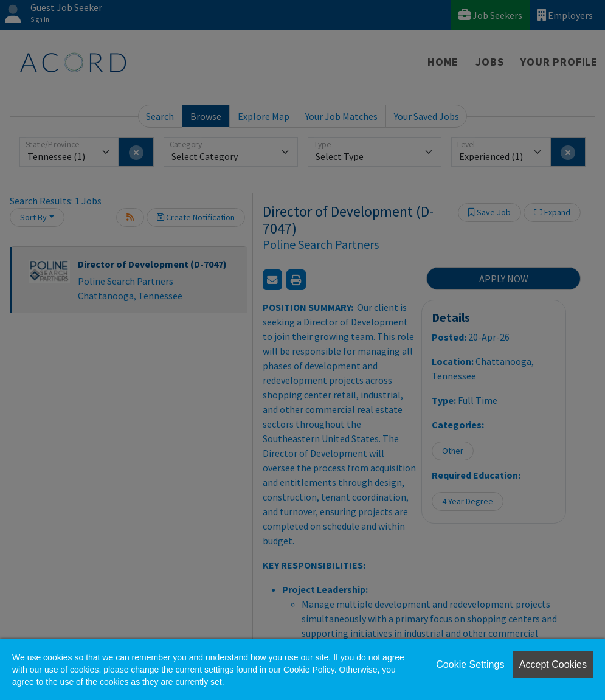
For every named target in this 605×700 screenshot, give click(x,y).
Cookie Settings (470, 664)
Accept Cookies (553, 664)
